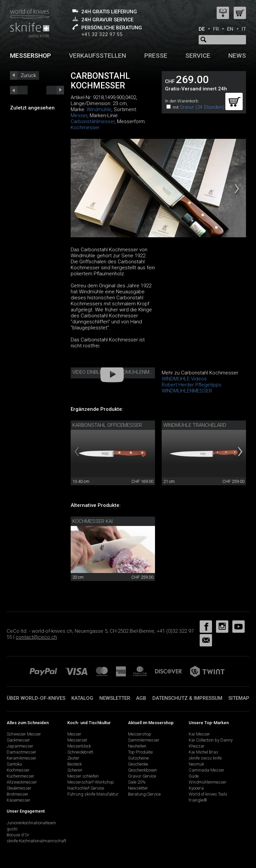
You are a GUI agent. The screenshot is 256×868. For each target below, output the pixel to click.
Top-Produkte (140, 752)
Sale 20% (137, 782)
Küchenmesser (20, 776)
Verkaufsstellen (97, 56)
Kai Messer (199, 734)
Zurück (28, 75)
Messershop (30, 56)
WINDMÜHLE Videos (184, 379)
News (237, 56)
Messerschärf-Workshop (91, 782)
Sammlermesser (144, 740)
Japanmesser (20, 746)
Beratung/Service (144, 794)
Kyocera (196, 788)
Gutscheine (138, 758)
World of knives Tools (208, 794)
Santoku (14, 764)
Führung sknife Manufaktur (93, 794)
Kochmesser (85, 127)
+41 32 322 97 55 (102, 34)
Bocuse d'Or (18, 835)
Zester (73, 758)
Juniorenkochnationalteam (31, 823)
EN (230, 29)
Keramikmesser (21, 758)
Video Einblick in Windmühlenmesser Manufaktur (135, 372)
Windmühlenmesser (207, 782)
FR (216, 29)
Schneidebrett (80, 752)
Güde (194, 776)
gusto (12, 829)
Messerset (77, 740)
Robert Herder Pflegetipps (191, 385)
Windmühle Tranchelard (195, 425)
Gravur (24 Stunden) (202, 107)
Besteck (74, 764)
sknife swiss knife (205, 758)
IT (244, 29)
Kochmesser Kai (92, 521)
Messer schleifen (83, 776)
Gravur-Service (142, 776)
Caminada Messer (206, 770)
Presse (156, 56)
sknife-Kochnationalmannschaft (36, 841)
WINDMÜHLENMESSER (187, 391)
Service (198, 56)
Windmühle (99, 109)
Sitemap (239, 698)
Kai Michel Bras (203, 752)
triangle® (198, 800)
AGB (141, 698)
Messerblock (79, 746)
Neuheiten (137, 746)
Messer (79, 115)
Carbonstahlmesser (93, 121)
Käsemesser (18, 800)
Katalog (82, 698)
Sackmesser (18, 740)
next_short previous (19, 90)
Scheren (75, 770)
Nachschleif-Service (86, 788)
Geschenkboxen (142, 770)
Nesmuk (196, 764)
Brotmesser (17, 794)
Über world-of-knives (36, 698)
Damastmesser (21, 752)
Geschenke (138, 764)
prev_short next (55, 90)
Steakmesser (19, 788)
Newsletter (115, 698)
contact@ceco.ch (36, 637)
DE (202, 29)
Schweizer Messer (24, 734)
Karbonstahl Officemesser (107, 425)
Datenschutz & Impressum (187, 698)
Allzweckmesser (22, 782)
